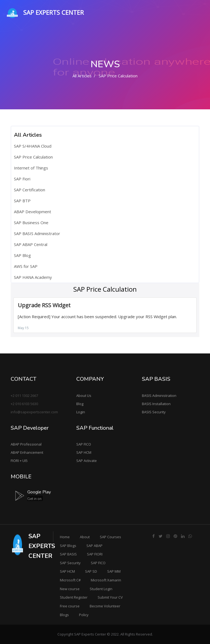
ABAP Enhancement (27, 452)
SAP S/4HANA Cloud (33, 146)
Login (81, 412)
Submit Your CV (110, 597)
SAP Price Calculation (33, 157)
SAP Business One (31, 223)
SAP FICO (84, 444)
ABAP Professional (26, 444)
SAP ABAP (94, 546)
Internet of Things (31, 168)
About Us (84, 396)
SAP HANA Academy (33, 277)
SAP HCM (84, 452)
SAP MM (114, 571)
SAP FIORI (95, 554)
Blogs (64, 615)
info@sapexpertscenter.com (34, 412)
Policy (84, 615)
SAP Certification (30, 190)
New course (70, 589)
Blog (80, 404)
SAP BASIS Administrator (37, 233)
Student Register (74, 597)
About (85, 537)
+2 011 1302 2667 (24, 396)
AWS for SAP (26, 266)
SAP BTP (22, 201)
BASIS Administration (159, 396)
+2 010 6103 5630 (24, 404)
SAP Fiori (22, 179)
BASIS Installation (156, 404)
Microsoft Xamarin (106, 580)
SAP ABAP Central (31, 244)
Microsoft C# (70, 580)
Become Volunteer (105, 606)
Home (65, 537)
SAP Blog (22, 255)
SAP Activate (87, 461)
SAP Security (70, 563)
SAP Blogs (68, 546)
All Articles (82, 76)
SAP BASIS (68, 554)
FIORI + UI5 (19, 461)
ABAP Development (33, 212)
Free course (70, 606)
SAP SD (91, 571)
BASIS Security (154, 412)
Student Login (101, 589)
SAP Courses (110, 537)
